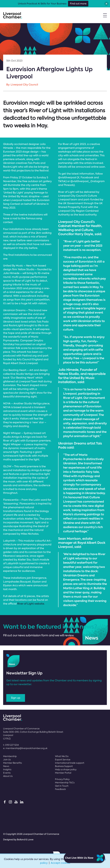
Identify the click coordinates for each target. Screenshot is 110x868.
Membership (10, 756)
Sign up (16, 698)
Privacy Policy (62, 779)
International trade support (70, 763)
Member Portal (63, 773)
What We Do (62, 756)
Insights (7, 769)
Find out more (78, 4)
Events (7, 773)
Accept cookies (60, 863)
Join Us (7, 760)
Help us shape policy (66, 769)
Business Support (64, 766)
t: (11, 745)
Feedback (60, 789)
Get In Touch (62, 786)
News (6, 766)
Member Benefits (12, 763)
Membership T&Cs (65, 783)
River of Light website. (31, 604)
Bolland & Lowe (25, 840)
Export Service (63, 760)
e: (25, 748)
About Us (8, 776)
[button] (106, 4)
